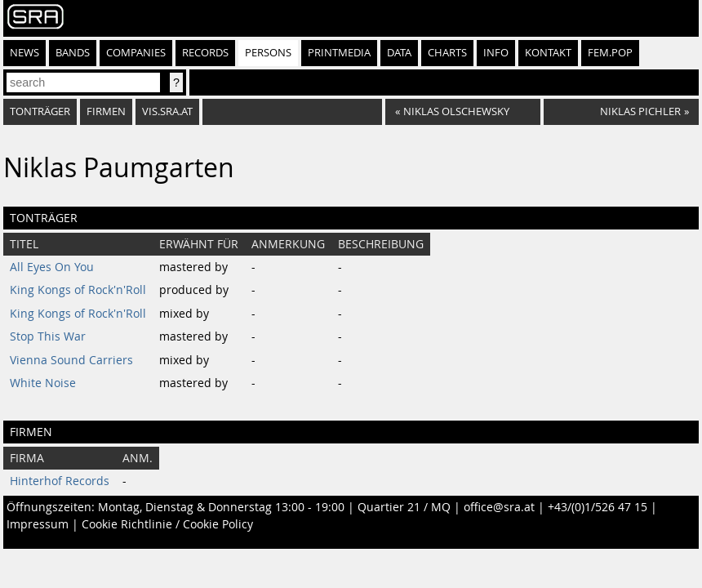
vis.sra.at (167, 111)
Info (496, 53)
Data (399, 53)
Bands (73, 53)
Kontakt (548, 53)
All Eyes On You (52, 267)
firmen (106, 111)
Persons (268, 53)
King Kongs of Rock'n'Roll (78, 290)
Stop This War (48, 336)
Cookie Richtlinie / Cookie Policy (167, 524)
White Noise (43, 383)
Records (205, 53)
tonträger (40, 111)
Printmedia (339, 53)
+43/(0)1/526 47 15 (598, 507)
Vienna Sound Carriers (71, 360)
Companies (136, 53)
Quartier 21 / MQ (404, 507)
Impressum (38, 524)
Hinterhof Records (60, 481)
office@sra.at (499, 507)
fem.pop (610, 53)
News (24, 53)
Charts (447, 53)
